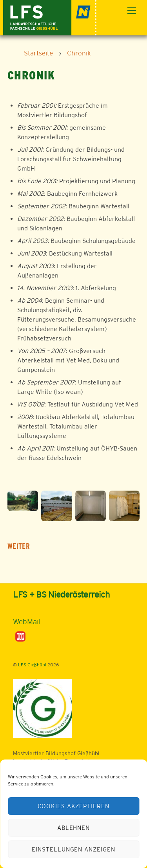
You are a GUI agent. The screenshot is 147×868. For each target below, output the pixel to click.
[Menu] (132, 11)
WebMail (27, 622)
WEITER (19, 546)
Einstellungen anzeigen (73, 849)
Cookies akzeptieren (74, 806)
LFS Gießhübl (32, 665)
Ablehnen (74, 828)
